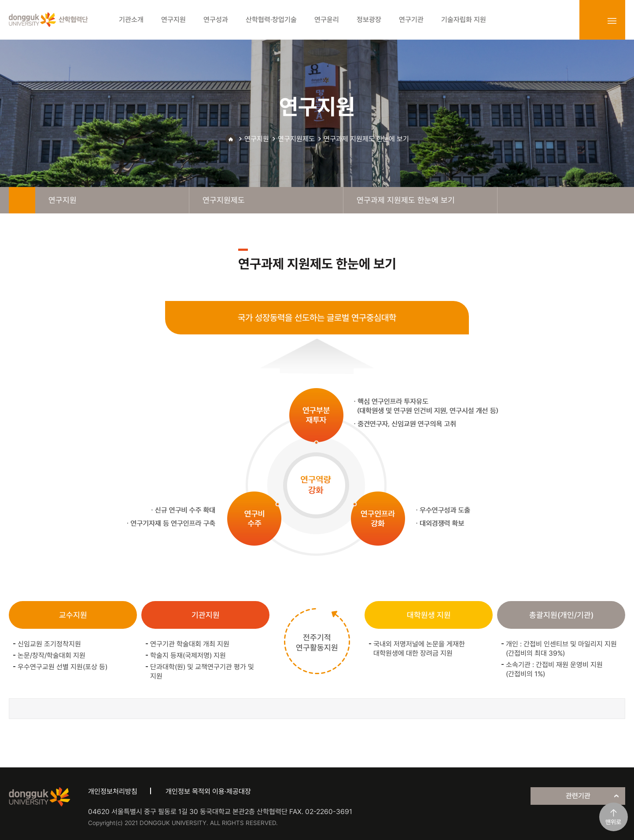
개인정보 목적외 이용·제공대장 (208, 791)
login (593, 21)
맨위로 (613, 822)
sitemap (612, 21)
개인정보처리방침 (113, 791)
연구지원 (257, 139)
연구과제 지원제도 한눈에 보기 (366, 139)
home (22, 200)
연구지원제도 (296, 139)
